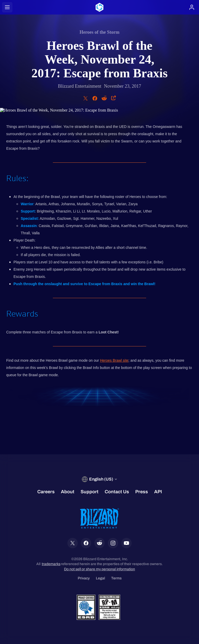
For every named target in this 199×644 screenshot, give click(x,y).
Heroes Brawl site (114, 360)
